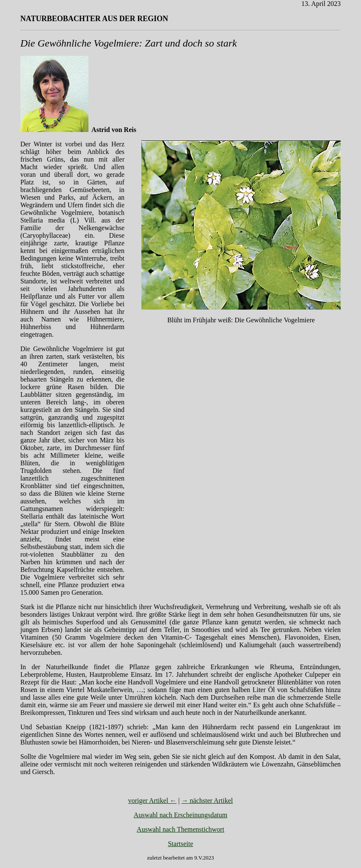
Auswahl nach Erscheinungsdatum (180, 815)
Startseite (181, 844)
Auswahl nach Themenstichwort (180, 829)
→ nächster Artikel (207, 801)
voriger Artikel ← (153, 801)
